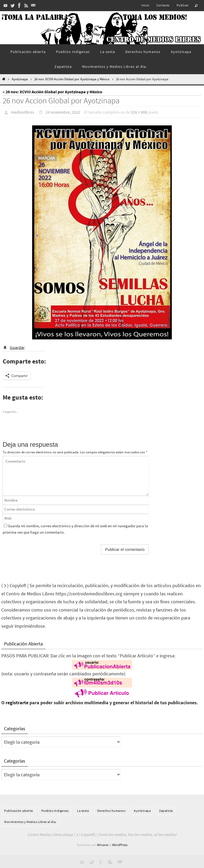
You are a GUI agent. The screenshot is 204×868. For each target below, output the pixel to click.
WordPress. (120, 845)
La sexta (83, 811)
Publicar (183, 5)
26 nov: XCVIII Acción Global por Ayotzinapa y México (72, 79)
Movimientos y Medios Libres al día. (30, 822)
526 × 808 (139, 112)
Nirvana (102, 845)
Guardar (17, 347)
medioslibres (23, 112)
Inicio (145, 5)
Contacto (163, 5)
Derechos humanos (111, 811)
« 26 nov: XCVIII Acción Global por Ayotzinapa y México (52, 92)
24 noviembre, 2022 (63, 112)
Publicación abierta (19, 811)
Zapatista (166, 811)
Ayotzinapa (20, 79)
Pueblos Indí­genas (55, 811)
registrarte (17, 703)
